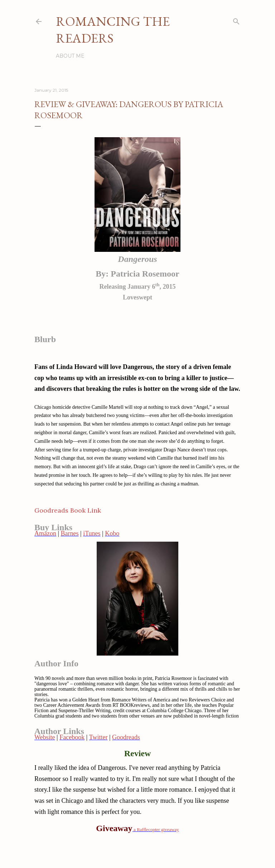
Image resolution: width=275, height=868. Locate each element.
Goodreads (126, 737)
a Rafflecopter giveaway (156, 829)
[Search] (236, 20)
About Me (70, 56)
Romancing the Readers (113, 30)
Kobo (112, 533)
